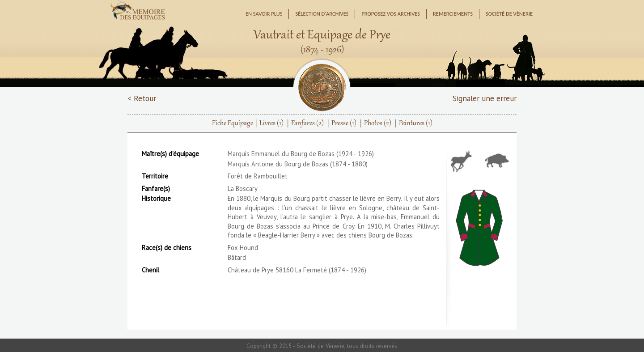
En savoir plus (264, 14)
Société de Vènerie (509, 14)
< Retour (142, 98)
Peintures (416, 123)
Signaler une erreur (485, 98)
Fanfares (307, 123)
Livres (271, 123)
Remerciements (453, 14)
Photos (378, 123)
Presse (344, 123)
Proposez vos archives (391, 14)
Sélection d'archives (322, 14)
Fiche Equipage (233, 123)
